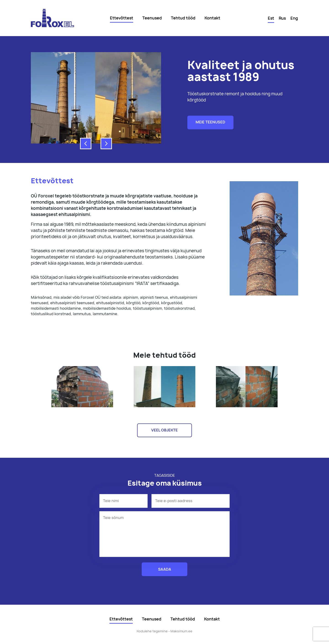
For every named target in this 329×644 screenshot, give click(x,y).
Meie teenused (210, 122)
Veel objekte (164, 430)
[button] (86, 144)
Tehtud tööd (183, 18)
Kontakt (212, 18)
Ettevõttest (122, 18)
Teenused (152, 18)
